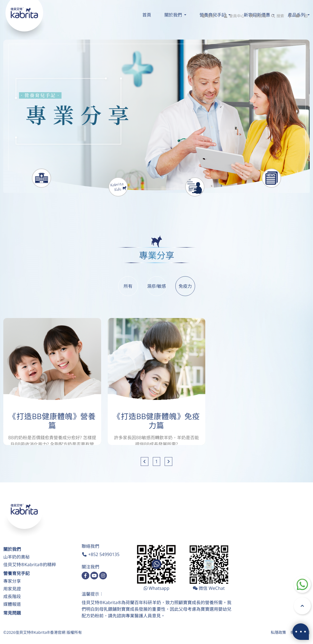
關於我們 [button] (174, 15)
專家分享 (12, 581)
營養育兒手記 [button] (213, 15)
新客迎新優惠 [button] (257, 15)
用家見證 (12, 589)
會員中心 (237, 5)
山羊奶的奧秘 (16, 557)
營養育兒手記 (16, 573)
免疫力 (185, 286)
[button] (210, 5)
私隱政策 (278, 632)
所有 (128, 286)
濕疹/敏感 (157, 286)
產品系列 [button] (297, 15)
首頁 (147, 15)
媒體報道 (12, 604)
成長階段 (12, 596)
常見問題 (12, 613)
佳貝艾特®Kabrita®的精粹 (30, 565)
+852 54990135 (104, 554)
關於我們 (12, 549)
